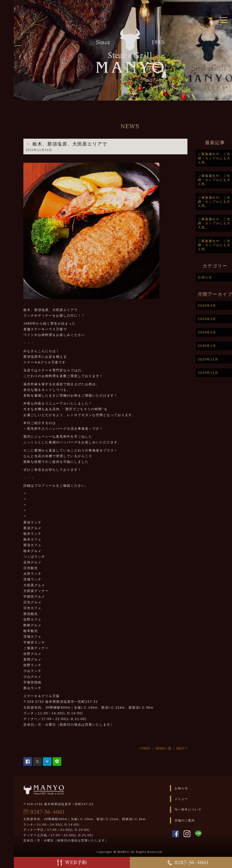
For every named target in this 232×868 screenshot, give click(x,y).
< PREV (157, 748)
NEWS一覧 (176, 748)
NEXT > (194, 748)
